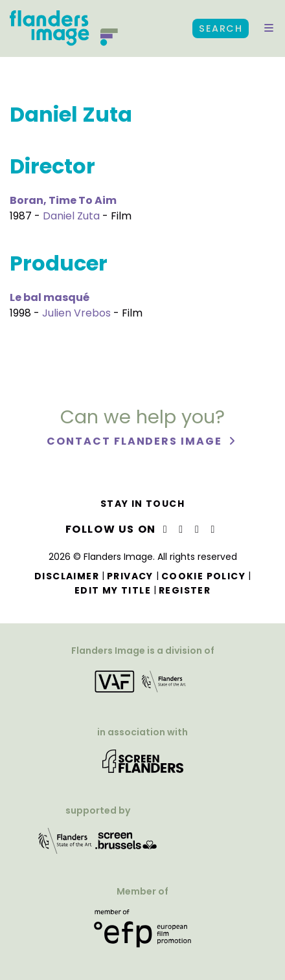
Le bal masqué (50, 297)
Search (221, 28)
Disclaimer (67, 576)
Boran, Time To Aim (63, 200)
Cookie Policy (203, 576)
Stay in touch (142, 504)
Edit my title (113, 590)
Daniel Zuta (71, 216)
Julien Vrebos (76, 313)
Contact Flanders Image (136, 441)
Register (185, 590)
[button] (269, 28)
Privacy (130, 576)
